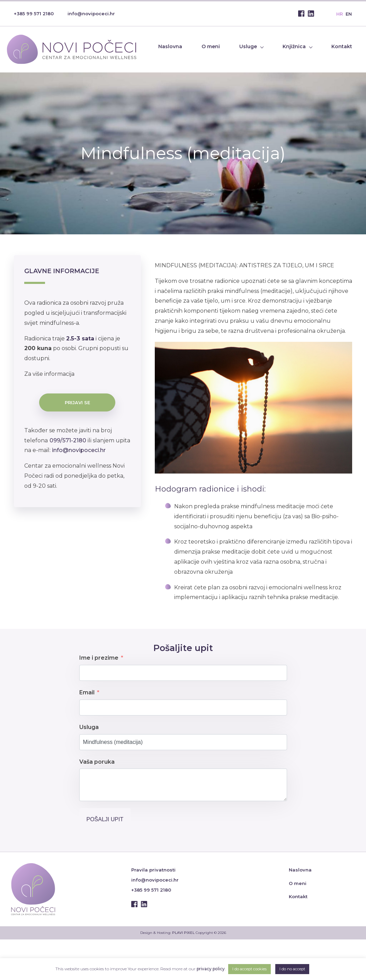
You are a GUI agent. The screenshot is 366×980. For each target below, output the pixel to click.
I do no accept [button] (292, 969)
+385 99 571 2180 (34, 14)
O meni (211, 46)
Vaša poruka (97, 762)
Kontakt (342, 46)
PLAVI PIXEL (183, 933)
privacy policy (211, 969)
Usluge (248, 46)
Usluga (89, 727)
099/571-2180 (68, 440)
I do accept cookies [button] (249, 969)
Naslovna (170, 46)
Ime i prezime (99, 658)
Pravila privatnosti (153, 870)
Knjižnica (294, 46)
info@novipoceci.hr (91, 14)
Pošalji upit (105, 819)
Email (87, 692)
